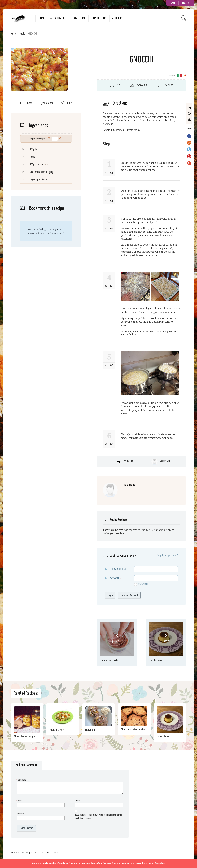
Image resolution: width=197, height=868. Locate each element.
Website (20, 814)
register (57, 229)
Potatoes (40, 164)
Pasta (22, 34)
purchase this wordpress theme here (148, 863)
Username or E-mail (119, 569)
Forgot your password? (167, 555)
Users (119, 18)
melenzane (165, 462)
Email (78, 801)
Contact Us (99, 18)
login (45, 229)
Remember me (141, 584)
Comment (128, 462)
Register (186, 3)
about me (79, 18)
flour (37, 149)
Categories (60, 18)
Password (115, 578)
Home (42, 18)
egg (33, 157)
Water (45, 180)
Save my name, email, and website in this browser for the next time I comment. (99, 817)
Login (173, 3)
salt (51, 172)
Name (20, 801)
